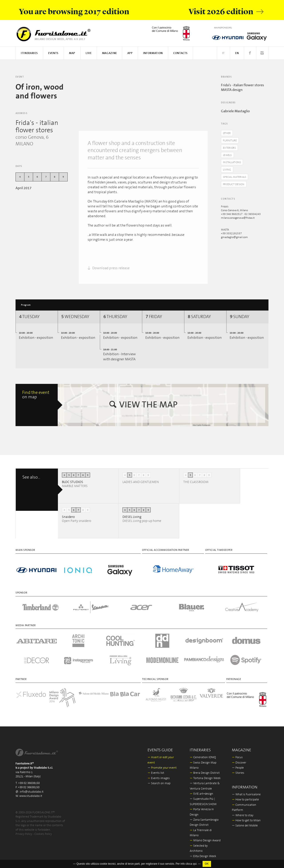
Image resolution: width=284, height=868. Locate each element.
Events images (159, 774)
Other (227, 133)
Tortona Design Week (205, 774)
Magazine (109, 53)
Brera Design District (205, 769)
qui (195, 864)
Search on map (159, 779)
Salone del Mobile (245, 822)
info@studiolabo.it (32, 788)
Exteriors (230, 148)
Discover (239, 759)
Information (153, 53)
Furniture (230, 141)
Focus (237, 753)
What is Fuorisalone (246, 791)
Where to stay (243, 811)
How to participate (245, 796)
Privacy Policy (24, 830)
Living (227, 171)
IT (223, 53)
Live (89, 53)
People (238, 764)
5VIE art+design (201, 790)
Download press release (109, 268)
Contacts (180, 53)
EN (237, 53)
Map (72, 53)
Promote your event (162, 764)
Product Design (235, 186)
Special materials (236, 178)
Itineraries (29, 53)
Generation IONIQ (203, 753)
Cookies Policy (43, 830)
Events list (156, 769)
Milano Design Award (205, 837)
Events (53, 53)
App (130, 53)
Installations (233, 163)
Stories (238, 769)
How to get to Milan (246, 817)
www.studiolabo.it (31, 792)
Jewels (228, 156)
